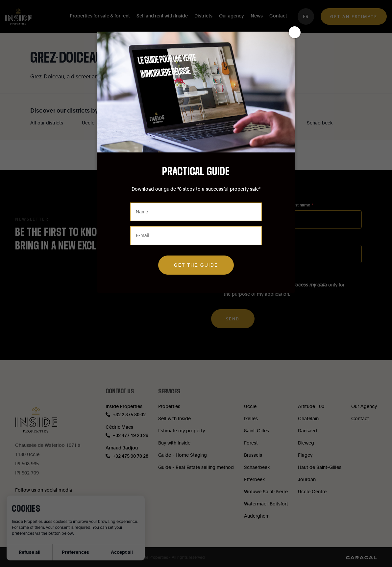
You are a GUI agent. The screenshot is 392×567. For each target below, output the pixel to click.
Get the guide (196, 265)
